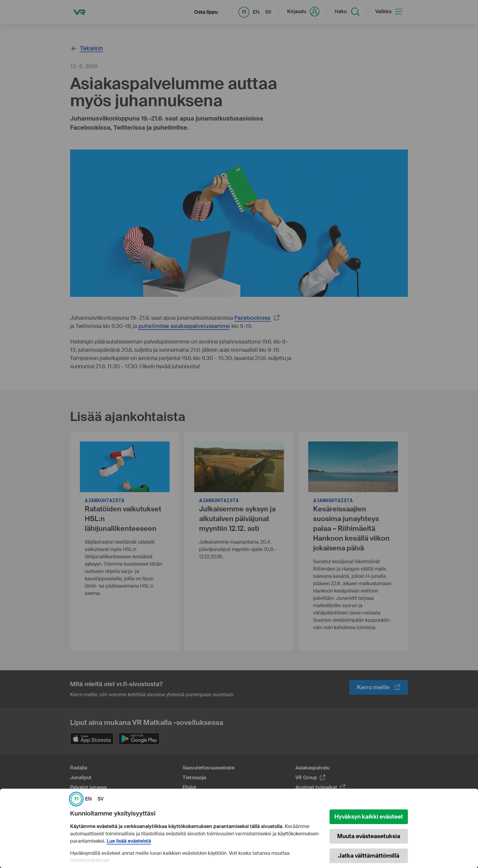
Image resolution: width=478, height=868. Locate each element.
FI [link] (76, 799)
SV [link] (101, 799)
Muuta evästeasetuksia (369, 836)
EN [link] (88, 799)
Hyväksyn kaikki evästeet (369, 817)
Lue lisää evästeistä (129, 841)
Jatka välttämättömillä (369, 856)
